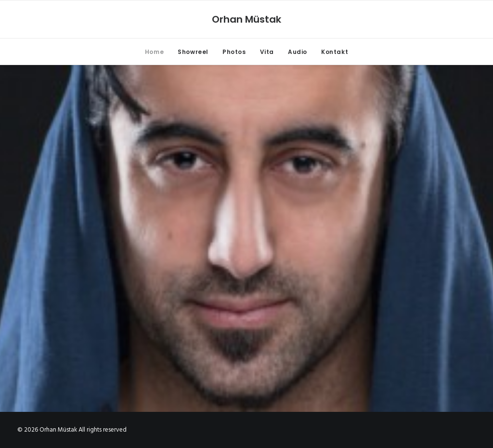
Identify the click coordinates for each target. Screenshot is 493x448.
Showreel (193, 52)
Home (154, 52)
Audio (298, 52)
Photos (234, 52)
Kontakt (335, 52)
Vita (267, 52)
